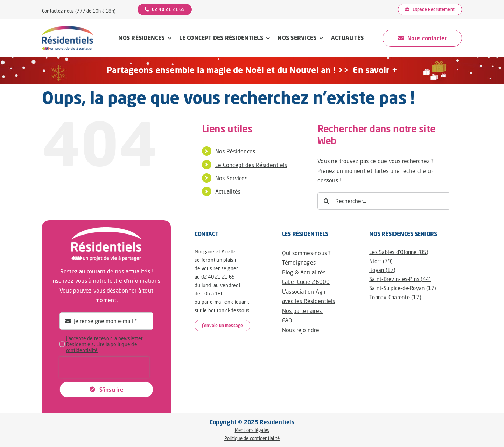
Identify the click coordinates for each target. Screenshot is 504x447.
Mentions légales (252, 430)
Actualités (228, 191)
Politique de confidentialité (252, 438)
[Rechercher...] (384, 201)
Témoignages (299, 262)
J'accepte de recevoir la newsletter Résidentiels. (104, 344)
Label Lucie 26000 (306, 282)
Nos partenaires (303, 311)
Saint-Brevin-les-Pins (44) (400, 279)
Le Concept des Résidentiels (251, 165)
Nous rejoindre (301, 330)
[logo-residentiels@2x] (68, 29)
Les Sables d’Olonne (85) (399, 252)
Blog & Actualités (304, 272)
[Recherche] (326, 201)
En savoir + (375, 70)
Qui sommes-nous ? (307, 253)
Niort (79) (381, 261)
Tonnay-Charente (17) (395, 297)
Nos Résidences (235, 151)
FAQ (287, 320)
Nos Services (231, 178)
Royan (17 (381, 270)
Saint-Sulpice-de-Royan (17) (403, 288)
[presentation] (104, 367)
